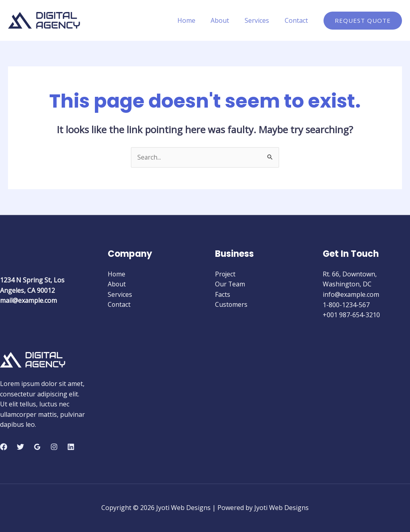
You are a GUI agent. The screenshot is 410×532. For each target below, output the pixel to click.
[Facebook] (4, 447)
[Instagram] (54, 447)
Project (226, 274)
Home (196, 20)
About (227, 20)
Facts (223, 294)
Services (261, 20)
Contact (297, 20)
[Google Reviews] (37, 447)
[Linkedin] (71, 447)
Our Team (230, 284)
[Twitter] (20, 447)
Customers (231, 305)
